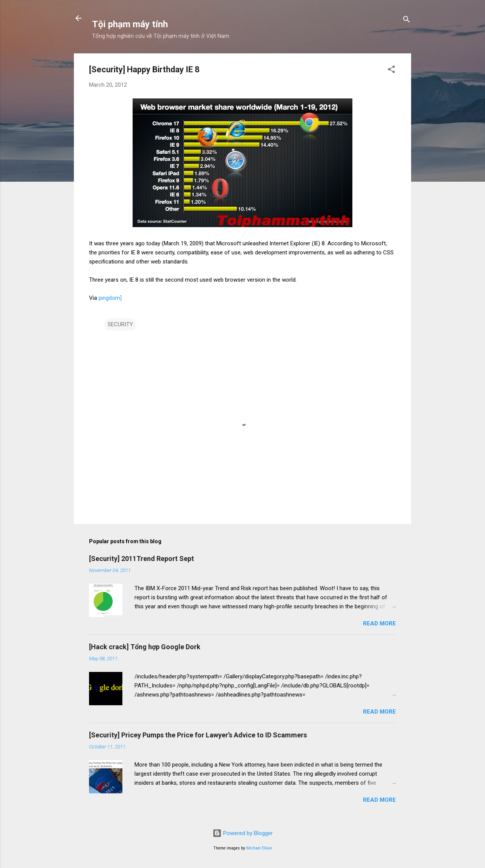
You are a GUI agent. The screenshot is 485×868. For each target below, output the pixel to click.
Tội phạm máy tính (130, 24)
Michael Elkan (259, 848)
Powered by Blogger (243, 833)
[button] (391, 71)
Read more (379, 623)
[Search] (407, 21)
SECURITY (120, 324)
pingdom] (110, 298)
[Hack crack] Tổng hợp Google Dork (145, 647)
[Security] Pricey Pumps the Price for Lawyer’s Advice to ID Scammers (198, 735)
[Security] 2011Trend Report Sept (142, 559)
